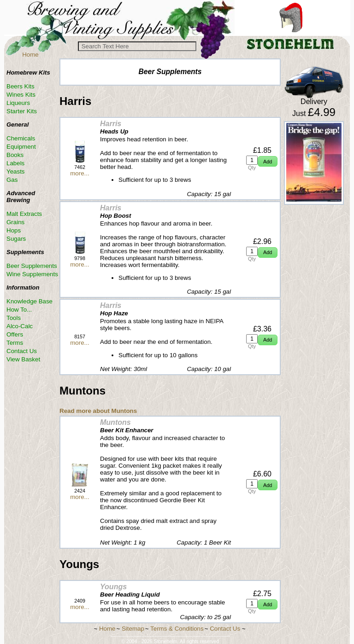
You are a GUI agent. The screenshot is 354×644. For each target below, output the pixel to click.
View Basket (23, 359)
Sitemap (133, 629)
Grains (15, 222)
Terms (15, 343)
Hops (14, 230)
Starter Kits (22, 111)
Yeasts (16, 171)
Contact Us (22, 351)
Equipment (21, 147)
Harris (111, 124)
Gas (12, 180)
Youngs (113, 587)
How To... (19, 310)
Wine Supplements (32, 274)
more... (80, 173)
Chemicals (21, 138)
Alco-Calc (20, 326)
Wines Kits (21, 95)
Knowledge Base (29, 301)
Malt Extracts (24, 214)
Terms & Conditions (177, 629)
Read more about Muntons (98, 411)
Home (30, 55)
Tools (14, 318)
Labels (15, 163)
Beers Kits (21, 86)
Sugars (16, 239)
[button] (268, 161)
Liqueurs (18, 103)
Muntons (115, 422)
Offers (15, 334)
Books (15, 155)
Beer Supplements (32, 266)
